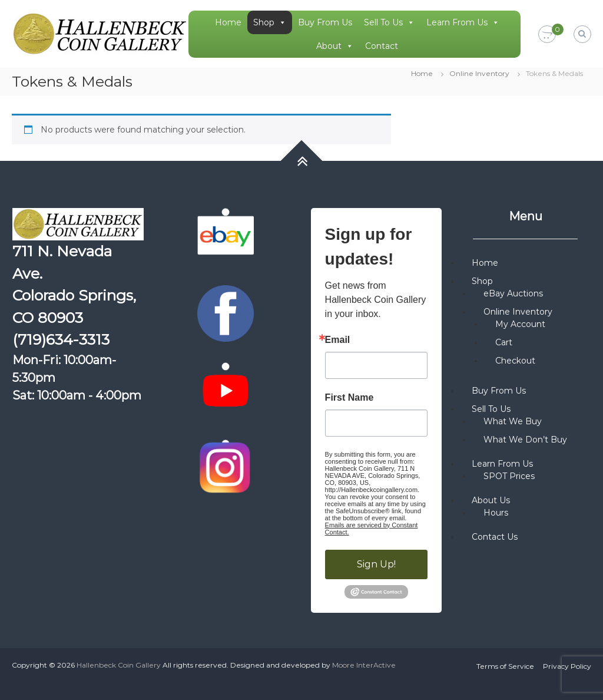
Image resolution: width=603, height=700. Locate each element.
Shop (270, 22)
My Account (520, 324)
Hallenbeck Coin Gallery (119, 665)
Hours (496, 513)
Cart (504, 342)
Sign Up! (376, 564)
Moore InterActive (364, 665)
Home (228, 22)
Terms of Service (505, 666)
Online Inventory (479, 73)
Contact (382, 46)
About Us (491, 500)
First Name (349, 398)
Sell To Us (389, 22)
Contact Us (495, 537)
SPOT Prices (509, 476)
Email (338, 340)
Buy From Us (325, 22)
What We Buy (513, 421)
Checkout (515, 361)
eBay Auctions (513, 293)
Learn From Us (463, 22)
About (335, 46)
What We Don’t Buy (525, 440)
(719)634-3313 (61, 339)
